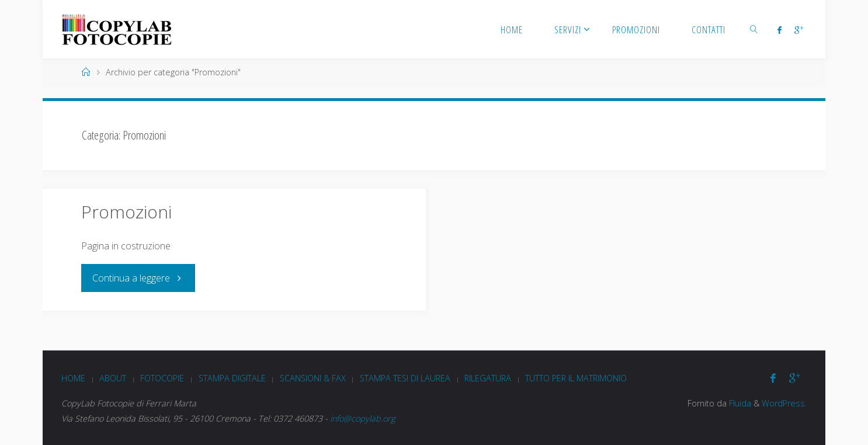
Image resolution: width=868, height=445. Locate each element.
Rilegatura (488, 378)
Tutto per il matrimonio (576, 378)
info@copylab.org (362, 418)
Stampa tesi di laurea (405, 378)
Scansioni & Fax (313, 378)
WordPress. (784, 403)
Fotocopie (162, 378)
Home (73, 378)
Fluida (739, 403)
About (113, 378)
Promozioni (126, 212)
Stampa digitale (232, 378)
